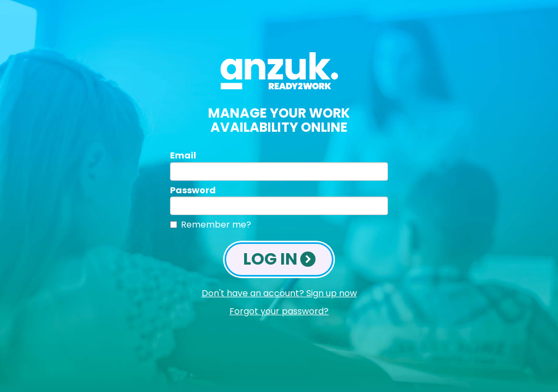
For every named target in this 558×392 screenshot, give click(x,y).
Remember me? (216, 225)
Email (183, 155)
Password (193, 190)
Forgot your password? (279, 311)
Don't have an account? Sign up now (279, 293)
